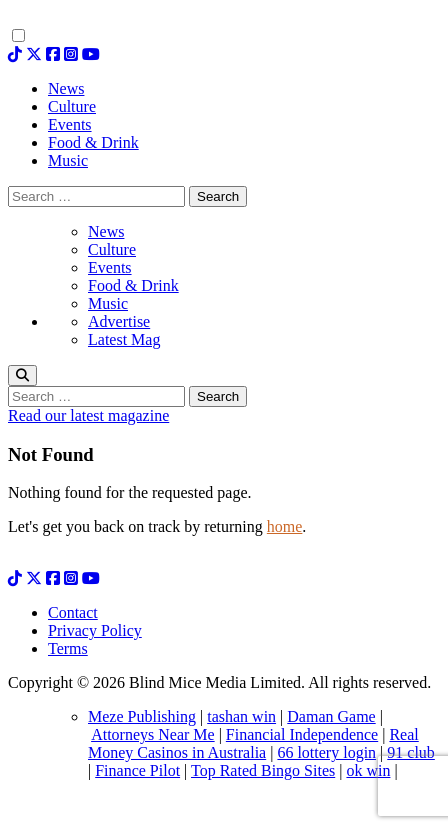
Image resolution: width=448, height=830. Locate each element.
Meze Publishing (142, 716)
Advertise (119, 321)
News (106, 231)
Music (108, 303)
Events (110, 267)
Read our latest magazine (88, 415)
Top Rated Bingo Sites (263, 770)
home (285, 526)
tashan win (241, 716)
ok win (368, 770)
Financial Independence (302, 734)
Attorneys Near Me (153, 734)
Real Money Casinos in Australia (253, 743)
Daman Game (331, 716)
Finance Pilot (137, 770)
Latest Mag (124, 339)
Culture (112, 249)
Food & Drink (133, 285)
